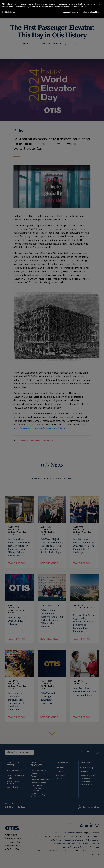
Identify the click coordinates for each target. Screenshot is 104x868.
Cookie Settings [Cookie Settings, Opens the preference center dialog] (9, 12)
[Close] (100, 4)
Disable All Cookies (91, 12)
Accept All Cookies (71, 12)
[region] (52, 9)
